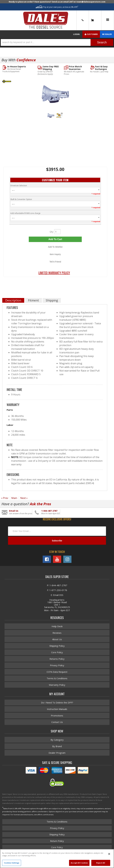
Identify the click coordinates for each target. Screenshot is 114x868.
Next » (24, 498)
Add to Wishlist (55, 247)
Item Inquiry (55, 254)
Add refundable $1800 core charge (25, 213)
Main (14, 498)
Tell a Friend (55, 262)
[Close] (109, 854)
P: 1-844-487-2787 (57, 585)
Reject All (101, 863)
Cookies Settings (12, 863)
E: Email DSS (57, 595)
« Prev (5, 498)
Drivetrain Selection (19, 186)
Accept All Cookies (79, 863)
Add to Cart (55, 239)
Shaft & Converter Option (21, 199)
